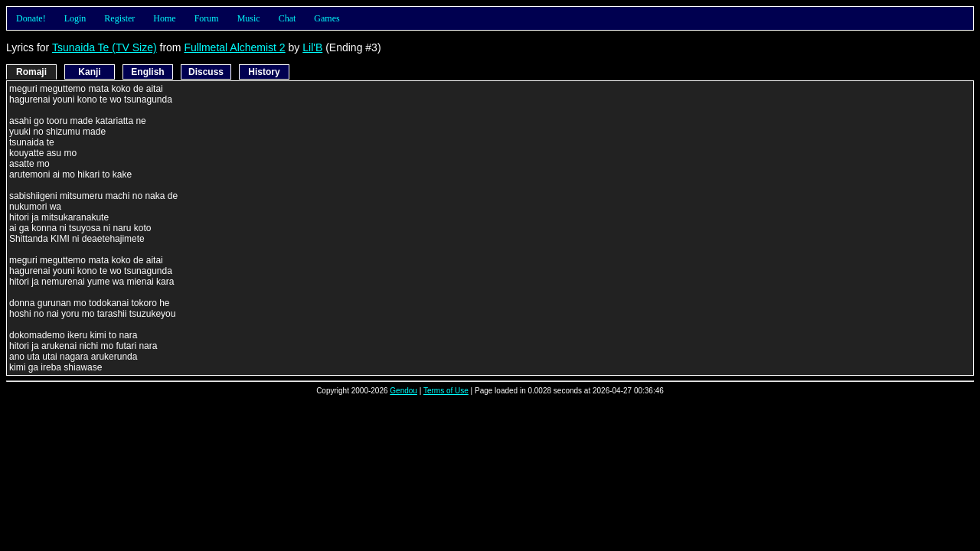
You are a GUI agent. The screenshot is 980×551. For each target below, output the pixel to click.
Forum (207, 18)
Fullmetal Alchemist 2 (234, 47)
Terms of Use (446, 391)
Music (249, 18)
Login (75, 18)
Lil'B (312, 47)
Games (327, 18)
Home (164, 18)
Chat (287, 18)
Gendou (403, 391)
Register (119, 18)
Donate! (31, 18)
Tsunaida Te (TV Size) (105, 47)
